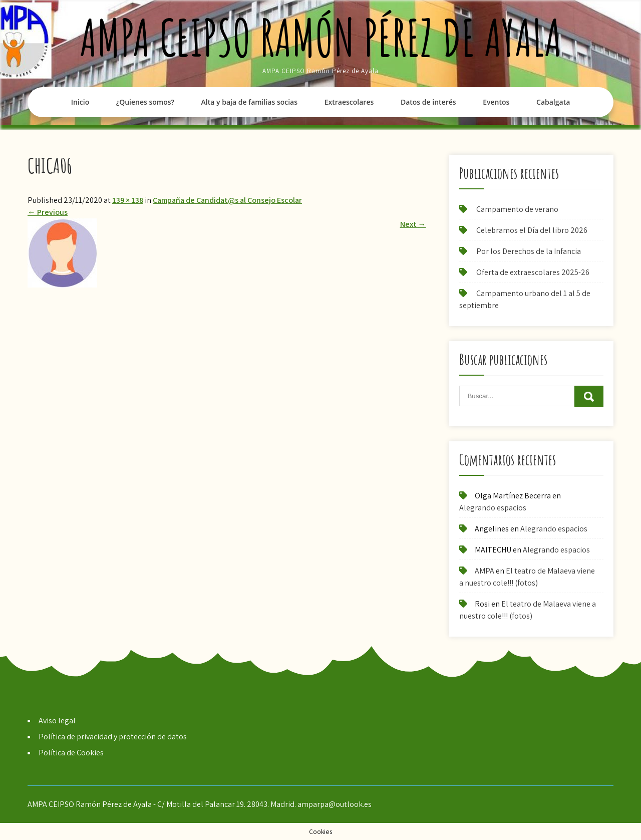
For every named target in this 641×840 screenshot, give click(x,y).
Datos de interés (428, 102)
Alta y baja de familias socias (249, 102)
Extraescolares (349, 102)
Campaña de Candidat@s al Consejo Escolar (227, 200)
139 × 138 (128, 200)
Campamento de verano (517, 209)
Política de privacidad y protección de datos (113, 737)
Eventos (496, 102)
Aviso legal (57, 721)
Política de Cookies (71, 753)
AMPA (485, 571)
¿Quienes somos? (145, 102)
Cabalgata (553, 102)
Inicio (80, 102)
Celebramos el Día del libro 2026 (532, 230)
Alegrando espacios (493, 508)
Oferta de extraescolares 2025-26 (533, 272)
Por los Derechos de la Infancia (529, 251)
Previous (48, 212)
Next (413, 224)
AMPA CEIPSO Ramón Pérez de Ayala (321, 37)
